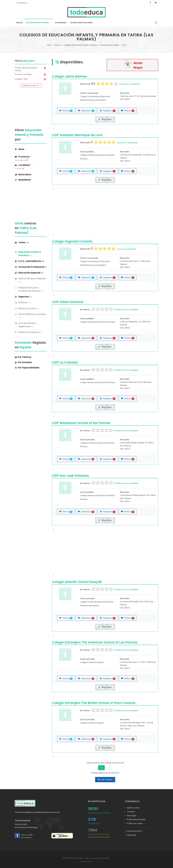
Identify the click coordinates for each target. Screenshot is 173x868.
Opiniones (86, 110)
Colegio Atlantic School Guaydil (77, 582)
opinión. (126, 249)
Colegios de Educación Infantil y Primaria (80, 45)
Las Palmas (21, 160)
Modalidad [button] (24, 180)
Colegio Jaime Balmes (69, 76)
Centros (57, 45)
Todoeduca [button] (22, 3)
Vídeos (128, 110)
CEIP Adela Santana (68, 302)
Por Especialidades (27, 368)
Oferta (66, 110)
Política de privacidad (136, 819)
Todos (22, 242)
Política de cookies (135, 823)
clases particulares (99, 835)
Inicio (49, 45)
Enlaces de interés (135, 831)
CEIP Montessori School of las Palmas (81, 423)
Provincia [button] (24, 157)
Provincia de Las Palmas (109, 45)
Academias (94, 824)
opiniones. (130, 84)
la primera (126, 309)
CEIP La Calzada (65, 362)
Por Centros (23, 357)
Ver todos (105, 780)
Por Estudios (23, 362)
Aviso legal (132, 815)
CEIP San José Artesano (70, 476)
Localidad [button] (24, 165)
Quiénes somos (133, 808)
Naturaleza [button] (24, 174)
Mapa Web (131, 835)
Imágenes (108, 110)
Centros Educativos (99, 813)
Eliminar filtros (31, 86)
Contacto (131, 811)
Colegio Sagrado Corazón (72, 241)
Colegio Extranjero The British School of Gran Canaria (94, 703)
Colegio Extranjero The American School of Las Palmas (95, 642)
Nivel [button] (20, 149)
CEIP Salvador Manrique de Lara (77, 135)
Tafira (19, 169)
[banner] (31, 280)
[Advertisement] (105, 212)
